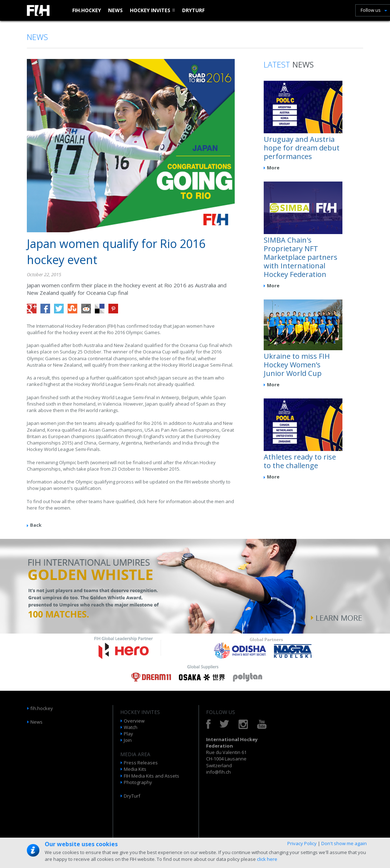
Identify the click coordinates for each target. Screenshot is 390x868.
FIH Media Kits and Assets (152, 776)
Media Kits (135, 769)
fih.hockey (87, 10)
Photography (138, 782)
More (273, 168)
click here (267, 859)
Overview (134, 721)
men (220, 501)
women (62, 508)
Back (36, 525)
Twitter (225, 724)
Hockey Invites (150, 10)
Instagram (243, 724)
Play (128, 734)
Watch (131, 727)
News (115, 10)
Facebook (208, 724)
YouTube (262, 724)
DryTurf (193, 10)
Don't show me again (344, 843)
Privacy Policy (302, 843)
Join (128, 740)
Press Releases (141, 763)
